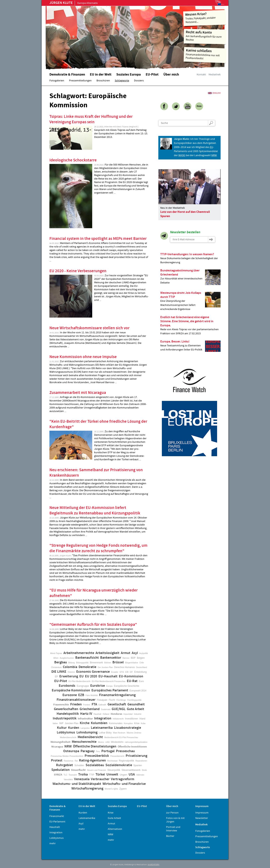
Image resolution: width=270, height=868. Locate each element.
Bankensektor (111, 658)
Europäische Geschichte (126, 686)
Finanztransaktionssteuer (76, 700)
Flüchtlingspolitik (134, 700)
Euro (141, 681)
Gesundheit (136, 704)
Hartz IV (86, 714)
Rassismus (69, 761)
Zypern (123, 789)
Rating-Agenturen (92, 761)
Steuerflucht (78, 770)
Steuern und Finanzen (96, 770)
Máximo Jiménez (134, 733)
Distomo (71, 672)
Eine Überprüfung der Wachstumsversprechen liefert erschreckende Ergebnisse (190, 301)
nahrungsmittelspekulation (136, 742)
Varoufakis (68, 780)
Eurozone (70, 695)
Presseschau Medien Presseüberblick (67, 756)
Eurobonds (67, 686)
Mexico (101, 742)
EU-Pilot (61, 681)
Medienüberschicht (68, 737)
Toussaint (73, 775)
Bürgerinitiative (131, 663)
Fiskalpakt (102, 700)
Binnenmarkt (96, 663)
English (217, 93)
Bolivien (108, 663)
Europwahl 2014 (138, 691)
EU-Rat (132, 681)
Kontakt (201, 75)
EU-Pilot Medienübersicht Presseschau (109, 681)
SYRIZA (58, 775)
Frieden (76, 704)
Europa (109, 686)
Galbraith (102, 705)
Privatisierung (136, 756)
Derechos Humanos (124, 667)
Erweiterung (69, 676)
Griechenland (90, 709)
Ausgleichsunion (67, 658)
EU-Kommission (131, 676)
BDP (133, 658)
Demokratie (87, 667)
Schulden (79, 765)
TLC (65, 775)
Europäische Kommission (71, 690)
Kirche (85, 723)
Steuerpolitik (114, 770)
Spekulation (60, 770)
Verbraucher (100, 779)
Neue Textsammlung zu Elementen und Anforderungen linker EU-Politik (190, 346)
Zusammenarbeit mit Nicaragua (78, 393)
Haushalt (97, 714)
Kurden (74, 728)
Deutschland (142, 667)
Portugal (108, 751)
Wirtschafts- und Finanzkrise (124, 784)
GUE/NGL (119, 709)
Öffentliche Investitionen (132, 747)
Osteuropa (71, 751)
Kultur (62, 728)
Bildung (71, 663)
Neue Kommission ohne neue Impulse (83, 357)
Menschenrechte (84, 742)
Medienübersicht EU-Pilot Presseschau (121, 737)
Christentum (56, 667)
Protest (57, 761)
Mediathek (215, 75)
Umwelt (112, 775)
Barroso (126, 658)
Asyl (135, 653)
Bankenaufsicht (87, 658)
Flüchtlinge (121, 700)
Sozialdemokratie (119, 765)
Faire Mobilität (92, 695)
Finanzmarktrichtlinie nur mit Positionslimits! (205, 54)
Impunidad (128, 714)
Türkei (100, 775)
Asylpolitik (144, 653)
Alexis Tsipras (56, 653)
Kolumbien (99, 723)
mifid (107, 742)
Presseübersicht (117, 756)
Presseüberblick (97, 756)
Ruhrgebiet (64, 765)
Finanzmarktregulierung (117, 695)
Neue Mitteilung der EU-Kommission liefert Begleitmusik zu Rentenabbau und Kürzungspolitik (95, 511)
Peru (98, 751)
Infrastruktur (85, 719)
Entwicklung (140, 672)
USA (132, 775)
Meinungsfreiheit (60, 742)
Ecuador (115, 672)
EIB (127, 672)
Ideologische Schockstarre (73, 160)
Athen (56, 658)
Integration (103, 718)
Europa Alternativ (74, 3)
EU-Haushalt (108, 676)
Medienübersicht (90, 737)
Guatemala (106, 709)
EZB (81, 695)
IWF (61, 723)
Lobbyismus (66, 732)
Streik (144, 770)
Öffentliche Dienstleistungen (95, 747)
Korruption (128, 723)
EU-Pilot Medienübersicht (79, 681)
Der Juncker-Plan (105, 667)
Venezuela (82, 779)
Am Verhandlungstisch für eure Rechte (205, 36)
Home (95, 36)
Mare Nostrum (119, 733)
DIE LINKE (59, 672)
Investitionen (131, 719)
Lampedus (85, 728)
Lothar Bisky (105, 733)
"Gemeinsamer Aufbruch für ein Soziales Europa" (93, 625)
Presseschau (125, 751)
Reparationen (141, 761)
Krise (137, 723)
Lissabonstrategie (128, 728)
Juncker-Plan (72, 723)
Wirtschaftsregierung (87, 789)
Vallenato (140, 775)
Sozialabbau (95, 765)
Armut (126, 653)
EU (82, 676)
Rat (76, 761)
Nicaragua (57, 747)
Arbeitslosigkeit (107, 653)
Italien (55, 723)
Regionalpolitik (126, 761)
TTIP (92, 775)
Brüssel (118, 662)
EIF (131, 672)
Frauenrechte (61, 705)
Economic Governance (93, 672)
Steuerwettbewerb (131, 770)
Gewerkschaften (66, 709)
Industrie (138, 714)
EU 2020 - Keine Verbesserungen (78, 271)
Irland (142, 719)
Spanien (138, 765)
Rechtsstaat (112, 761)
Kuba (143, 723)
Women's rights (111, 789)
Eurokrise (98, 686)
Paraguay (88, 751)
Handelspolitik (68, 714)
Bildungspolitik (82, 663)
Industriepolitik (65, 718)
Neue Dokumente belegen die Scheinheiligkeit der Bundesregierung (190, 258)
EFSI (122, 672)
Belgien (141, 658)
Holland (106, 714)
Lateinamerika (102, 728)
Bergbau (61, 662)
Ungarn (123, 775)
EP (56, 677)
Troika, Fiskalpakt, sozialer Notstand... (205, 18)
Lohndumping (87, 732)
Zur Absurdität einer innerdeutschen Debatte (190, 277)
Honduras (116, 714)
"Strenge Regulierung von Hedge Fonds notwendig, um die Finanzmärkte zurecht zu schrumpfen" (98, 548)
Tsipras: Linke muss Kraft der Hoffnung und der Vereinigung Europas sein (91, 119)
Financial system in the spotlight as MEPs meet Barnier (98, 239)
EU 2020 (91, 676)
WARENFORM (153, 865)
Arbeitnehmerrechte (79, 653)
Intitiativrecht (118, 719)
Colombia (70, 667)
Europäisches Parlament (110, 690)
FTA (94, 704)
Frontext (87, 705)
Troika (83, 775)
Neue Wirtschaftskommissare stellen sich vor (89, 328)
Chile (142, 663)
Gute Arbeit (135, 709)
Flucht (112, 700)
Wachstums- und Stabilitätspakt (77, 784)
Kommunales (116, 723)
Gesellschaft (117, 704)
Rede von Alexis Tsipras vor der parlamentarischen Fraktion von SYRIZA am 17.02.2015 (190, 325)
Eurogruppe (83, 686)
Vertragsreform (123, 779)
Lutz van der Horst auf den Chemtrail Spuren (185, 214)
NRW (68, 747)
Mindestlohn (117, 742)
